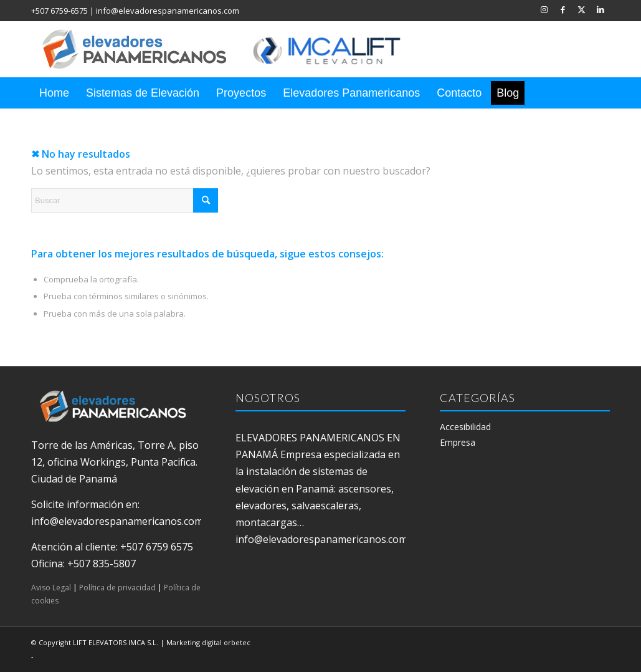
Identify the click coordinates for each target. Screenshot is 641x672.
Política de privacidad (117, 588)
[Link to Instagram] (544, 9)
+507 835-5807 (102, 564)
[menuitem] (54, 93)
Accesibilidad (465, 427)
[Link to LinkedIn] (601, 9)
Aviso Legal (51, 588)
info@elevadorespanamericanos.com (168, 11)
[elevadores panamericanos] (234, 49)
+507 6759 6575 (157, 547)
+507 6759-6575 (59, 11)
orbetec (237, 642)
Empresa (458, 442)
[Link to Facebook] (563, 9)
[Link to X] (582, 9)
